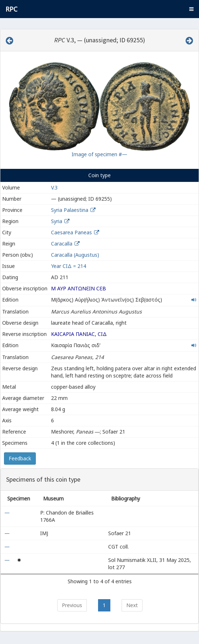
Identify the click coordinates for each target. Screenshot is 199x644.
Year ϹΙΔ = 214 (69, 266)
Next (132, 605)
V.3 (54, 187)
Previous (72, 605)
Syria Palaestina (70, 210)
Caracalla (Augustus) (75, 255)
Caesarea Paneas (71, 232)
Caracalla (62, 244)
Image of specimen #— (99, 154)
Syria (57, 221)
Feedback (20, 458)
